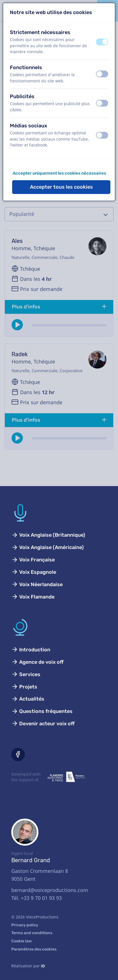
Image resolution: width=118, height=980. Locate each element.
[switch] (102, 42)
